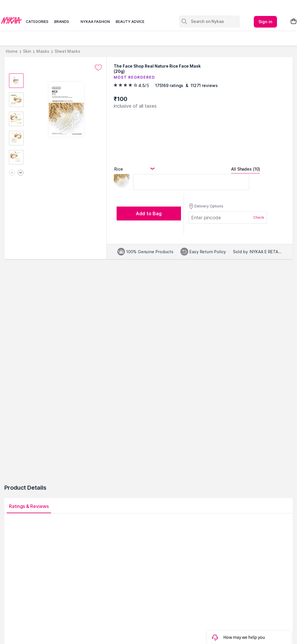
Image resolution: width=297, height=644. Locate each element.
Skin (27, 51)
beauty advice (130, 22)
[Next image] (21, 173)
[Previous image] (12, 173)
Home (12, 51)
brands (62, 22)
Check (259, 217)
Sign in (265, 22)
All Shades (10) (246, 169)
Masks (43, 51)
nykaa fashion (95, 22)
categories (37, 22)
